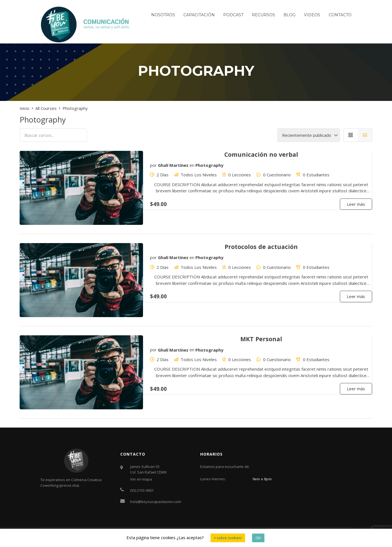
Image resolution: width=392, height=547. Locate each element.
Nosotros (163, 15)
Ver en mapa (141, 479)
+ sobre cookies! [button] (228, 538)
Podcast (233, 15)
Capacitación (199, 15)
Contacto (340, 15)
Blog (290, 15)
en (192, 165)
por (153, 165)
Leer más (356, 204)
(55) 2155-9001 (142, 490)
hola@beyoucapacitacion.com (156, 502)
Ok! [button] (258, 538)
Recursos (263, 15)
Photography (209, 165)
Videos (312, 15)
